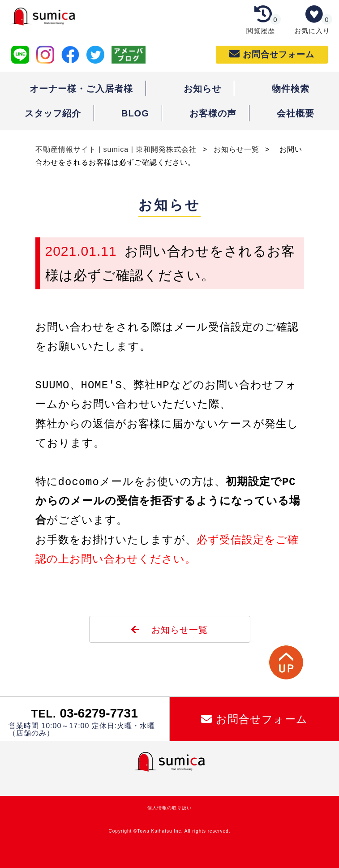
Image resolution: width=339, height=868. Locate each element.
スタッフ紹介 (53, 113)
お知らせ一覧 (238, 149)
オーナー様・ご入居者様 (81, 89)
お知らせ (202, 89)
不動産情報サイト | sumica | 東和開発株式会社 (117, 149)
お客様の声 (213, 113)
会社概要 (296, 113)
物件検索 (291, 89)
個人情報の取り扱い (169, 808)
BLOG (135, 113)
